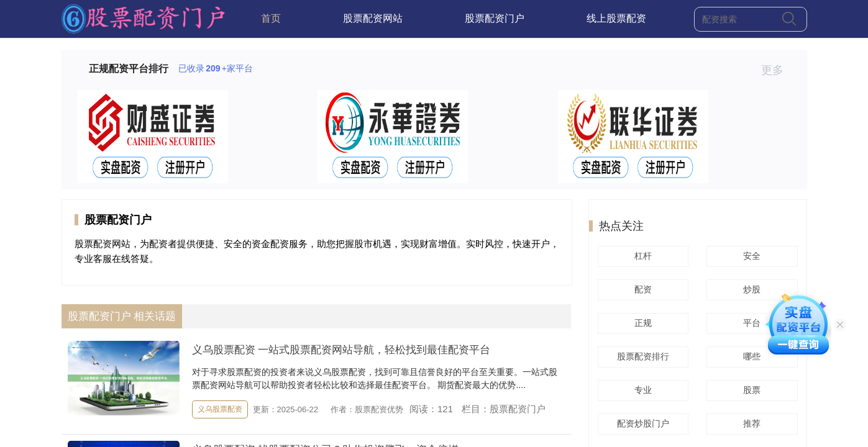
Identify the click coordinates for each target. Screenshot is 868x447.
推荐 (750, 423)
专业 (641, 390)
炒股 (750, 289)
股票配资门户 (495, 18)
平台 (750, 323)
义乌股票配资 (220, 409)
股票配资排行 (641, 356)
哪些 (750, 356)
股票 (750, 390)
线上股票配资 (616, 18)
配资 (641, 289)
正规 (641, 323)
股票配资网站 (373, 18)
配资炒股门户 (641, 423)
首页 (271, 18)
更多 (778, 70)
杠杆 (641, 256)
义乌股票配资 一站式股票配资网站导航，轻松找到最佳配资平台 (341, 350)
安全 (750, 256)
